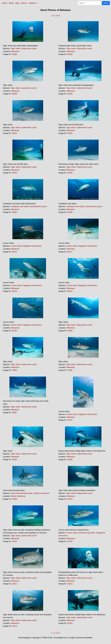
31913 (14, 626)
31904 (14, 173)
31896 (70, 54)
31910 (70, 499)
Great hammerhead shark (22, 493)
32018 (14, 291)
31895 (14, 54)
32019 (70, 291)
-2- (54, 16)
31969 (14, 499)
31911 (14, 584)
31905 (70, 173)
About (11, 3)
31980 (14, 212)
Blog (17, 3)
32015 (14, 252)
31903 (70, 133)
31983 (70, 212)
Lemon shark (16, 246)
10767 (70, 420)
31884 (70, 331)
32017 (70, 252)
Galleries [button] (33, 3)
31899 (70, 459)
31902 (14, 133)
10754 (70, 541)
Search (24, 3)
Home (5, 3)
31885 (14, 370)
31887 (14, 412)
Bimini (14, 496)
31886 (70, 370)
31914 (70, 623)
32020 (14, 331)
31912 (70, 584)
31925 (14, 541)
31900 (70, 94)
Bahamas (15, 51)
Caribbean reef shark (20, 206)
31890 (14, 459)
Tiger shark (15, 48)
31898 (14, 94)
